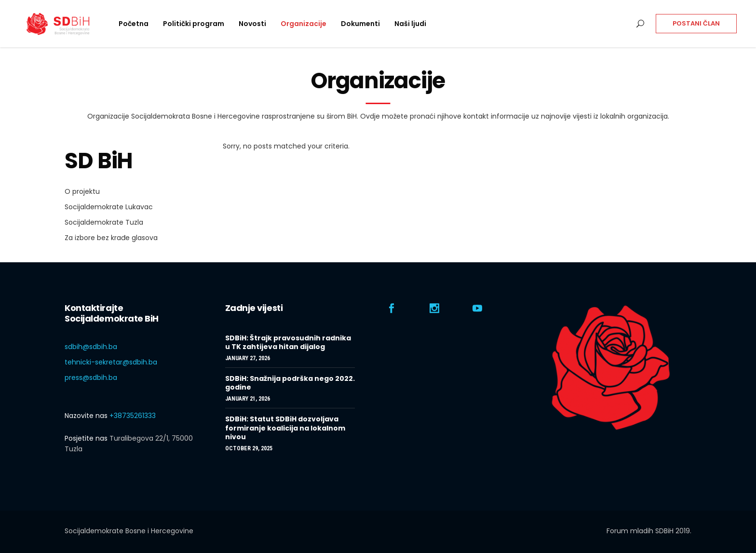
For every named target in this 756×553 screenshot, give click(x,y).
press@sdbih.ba (91, 378)
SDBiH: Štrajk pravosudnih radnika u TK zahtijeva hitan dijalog (288, 342)
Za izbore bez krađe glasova (111, 238)
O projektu (82, 191)
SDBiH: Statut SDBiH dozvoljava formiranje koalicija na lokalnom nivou (285, 428)
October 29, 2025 (249, 448)
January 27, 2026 (248, 358)
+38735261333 (133, 416)
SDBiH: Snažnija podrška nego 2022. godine (290, 383)
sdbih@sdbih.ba (91, 347)
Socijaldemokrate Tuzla (104, 222)
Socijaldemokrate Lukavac (109, 207)
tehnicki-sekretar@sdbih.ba (111, 362)
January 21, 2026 (248, 399)
